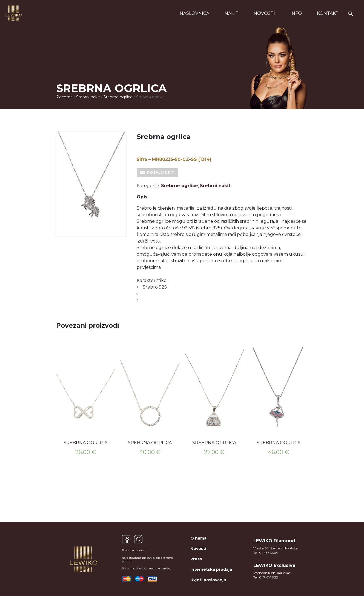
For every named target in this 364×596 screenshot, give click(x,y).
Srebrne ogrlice (118, 97)
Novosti (264, 13)
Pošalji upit (161, 172)
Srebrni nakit (88, 97)
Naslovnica (194, 13)
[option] (86, 403)
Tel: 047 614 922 (266, 577)
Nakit (232, 13)
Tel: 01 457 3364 (266, 553)
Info (296, 13)
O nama (198, 538)
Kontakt (328, 13)
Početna (64, 97)
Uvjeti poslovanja (208, 580)
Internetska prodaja (211, 569)
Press (196, 559)
